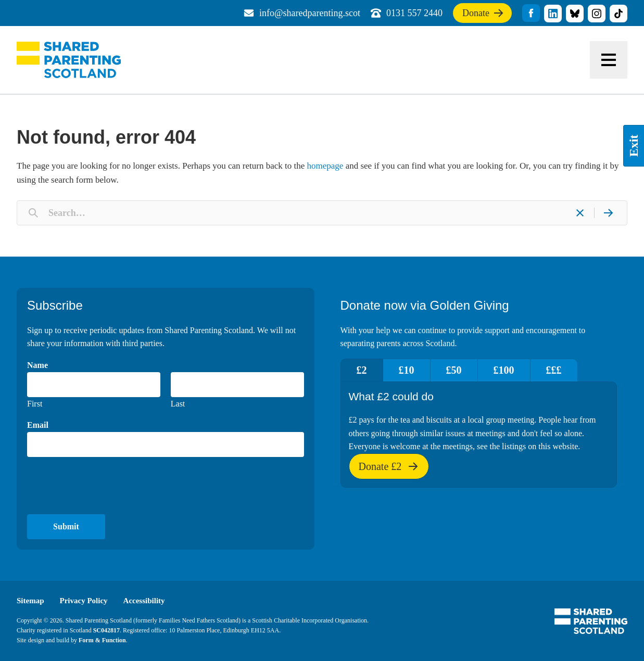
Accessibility (144, 601)
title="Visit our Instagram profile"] (597, 14)
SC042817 (106, 630)
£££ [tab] (554, 370)
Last (178, 404)
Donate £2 (389, 470)
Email (38, 425)
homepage (325, 166)
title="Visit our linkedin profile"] (553, 14)
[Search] (608, 213)
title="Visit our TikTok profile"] (618, 14)
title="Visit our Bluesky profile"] (575, 14)
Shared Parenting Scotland (69, 60)
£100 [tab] (504, 370)
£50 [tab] (454, 370)
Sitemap (30, 601)
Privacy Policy (84, 601)
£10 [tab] (407, 370)
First (35, 404)
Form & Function (102, 640)
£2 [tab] (362, 370)
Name (37, 365)
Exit (634, 146)
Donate (483, 15)
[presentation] (106, 486)
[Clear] (580, 213)
